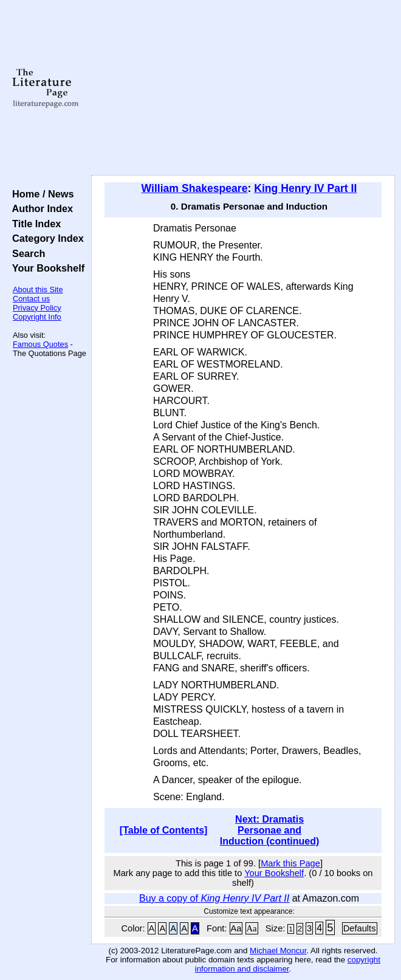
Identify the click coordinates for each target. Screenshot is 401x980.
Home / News (40, 194)
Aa (236, 928)
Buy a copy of (214, 898)
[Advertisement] (243, 88)
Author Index (40, 208)
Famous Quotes (40, 344)
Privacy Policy (37, 308)
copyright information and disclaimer (288, 964)
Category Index (45, 238)
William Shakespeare (195, 188)
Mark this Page (290, 863)
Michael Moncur (278, 951)
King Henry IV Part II (305, 188)
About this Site (38, 290)
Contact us (31, 299)
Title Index (34, 224)
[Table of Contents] (164, 830)
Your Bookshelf (46, 268)
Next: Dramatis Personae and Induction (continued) (270, 830)
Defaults (360, 928)
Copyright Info (37, 317)
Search (26, 253)
